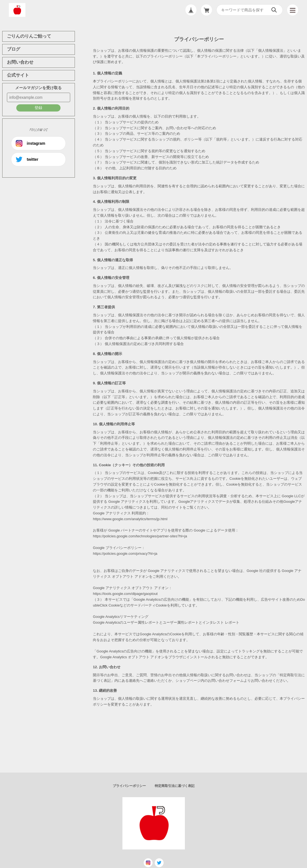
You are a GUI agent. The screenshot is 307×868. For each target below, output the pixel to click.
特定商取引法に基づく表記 (175, 786)
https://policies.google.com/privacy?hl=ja (125, 554)
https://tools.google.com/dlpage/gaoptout (125, 594)
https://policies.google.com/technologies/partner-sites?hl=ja (140, 536)
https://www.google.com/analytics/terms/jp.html (130, 519)
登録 (38, 108)
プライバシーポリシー (129, 786)
